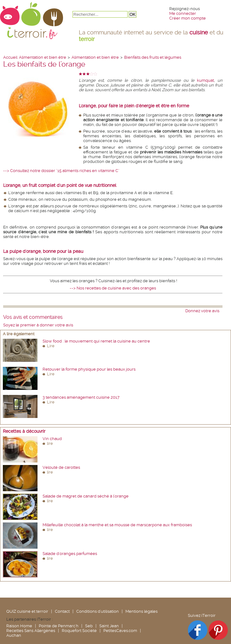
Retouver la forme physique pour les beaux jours (89, 369)
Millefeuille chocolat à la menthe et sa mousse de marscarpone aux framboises (117, 525)
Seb (89, 626)
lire (50, 443)
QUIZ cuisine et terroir (27, 611)
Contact (62, 611)
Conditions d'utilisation (98, 611)
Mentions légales (141, 611)
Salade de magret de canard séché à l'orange (86, 496)
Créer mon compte (188, 18)
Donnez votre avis (202, 311)
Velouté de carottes (61, 467)
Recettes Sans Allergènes (31, 631)
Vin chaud (52, 439)
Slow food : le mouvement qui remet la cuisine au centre (96, 341)
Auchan (14, 635)
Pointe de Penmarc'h (59, 626)
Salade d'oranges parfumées (70, 554)
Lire (51, 346)
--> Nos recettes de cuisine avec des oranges (113, 288)
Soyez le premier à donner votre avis (38, 325)
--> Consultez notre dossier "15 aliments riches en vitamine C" (61, 171)
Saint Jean (109, 626)
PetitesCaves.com (120, 631)
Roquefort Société (79, 631)
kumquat (205, 80)
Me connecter (183, 13)
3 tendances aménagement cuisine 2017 (81, 397)
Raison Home (19, 626)
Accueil (10, 57)
